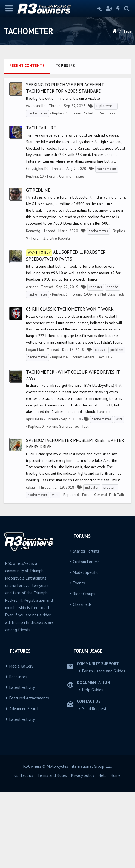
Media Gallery (21, 742)
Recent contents (27, 142)
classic (100, 426)
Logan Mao (35, 426)
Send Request (94, 785)
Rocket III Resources (99, 190)
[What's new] (118, 9)
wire (119, 496)
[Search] (127, 9)
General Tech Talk (98, 433)
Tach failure (41, 204)
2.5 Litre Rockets (57, 315)
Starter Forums (86, 628)
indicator (92, 564)
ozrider (32, 363)
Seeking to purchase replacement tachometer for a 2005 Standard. (65, 164)
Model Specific (86, 649)
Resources (18, 753)
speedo (113, 363)
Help (103, 852)
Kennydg (33, 307)
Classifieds (82, 681)
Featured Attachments (29, 774)
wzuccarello (36, 182)
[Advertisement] (67, 94)
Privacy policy (83, 852)
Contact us (24, 852)
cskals (31, 564)
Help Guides (93, 766)
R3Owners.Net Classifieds (104, 371)
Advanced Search (24, 785)
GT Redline (38, 267)
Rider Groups (84, 670)
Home (116, 852)
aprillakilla (35, 495)
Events (79, 659)
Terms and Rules (52, 852)
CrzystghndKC (37, 245)
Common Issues (72, 253)
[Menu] (9, 9)
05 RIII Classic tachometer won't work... (71, 385)
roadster (96, 363)
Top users (65, 142)
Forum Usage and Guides (104, 747)
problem (117, 426)
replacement (106, 182)
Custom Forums (86, 638)
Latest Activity (22, 764)
